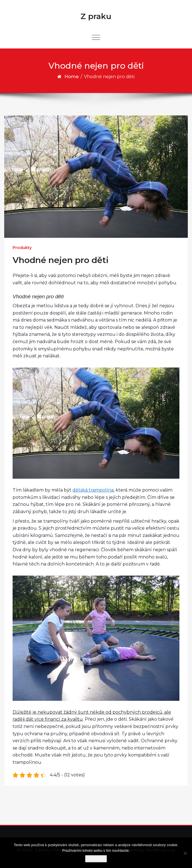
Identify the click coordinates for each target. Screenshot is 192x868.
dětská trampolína (93, 490)
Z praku (96, 16)
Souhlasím (96, 859)
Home (72, 77)
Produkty (22, 248)
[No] (185, 853)
